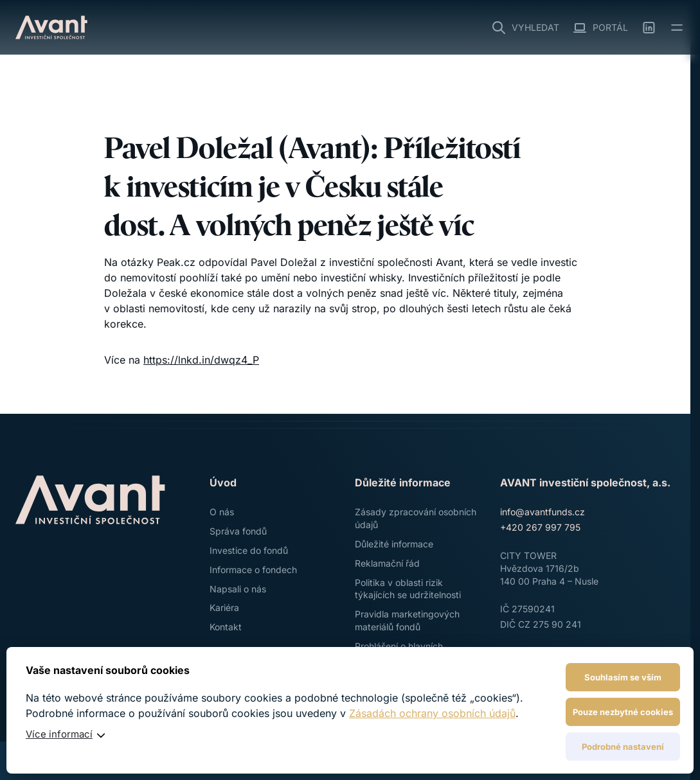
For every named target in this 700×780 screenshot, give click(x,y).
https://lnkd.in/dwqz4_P (201, 360)
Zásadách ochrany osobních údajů (432, 713)
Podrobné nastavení (623, 747)
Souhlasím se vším (623, 677)
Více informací (59, 734)
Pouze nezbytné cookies (623, 712)
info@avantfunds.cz (543, 512)
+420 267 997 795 (540, 527)
